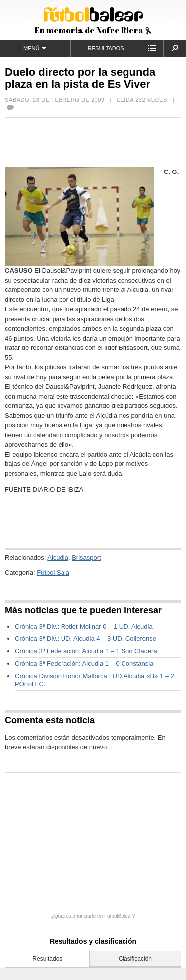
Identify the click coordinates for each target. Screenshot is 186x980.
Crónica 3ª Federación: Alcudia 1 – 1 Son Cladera (86, 651)
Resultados (106, 48)
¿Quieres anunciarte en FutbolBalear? (93, 916)
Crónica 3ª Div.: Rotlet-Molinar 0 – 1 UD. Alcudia (84, 626)
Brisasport (87, 557)
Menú (35, 48)
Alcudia (58, 557)
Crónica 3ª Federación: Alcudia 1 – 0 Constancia (84, 663)
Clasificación (135, 959)
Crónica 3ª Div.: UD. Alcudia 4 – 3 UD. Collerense (86, 639)
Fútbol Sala (53, 572)
